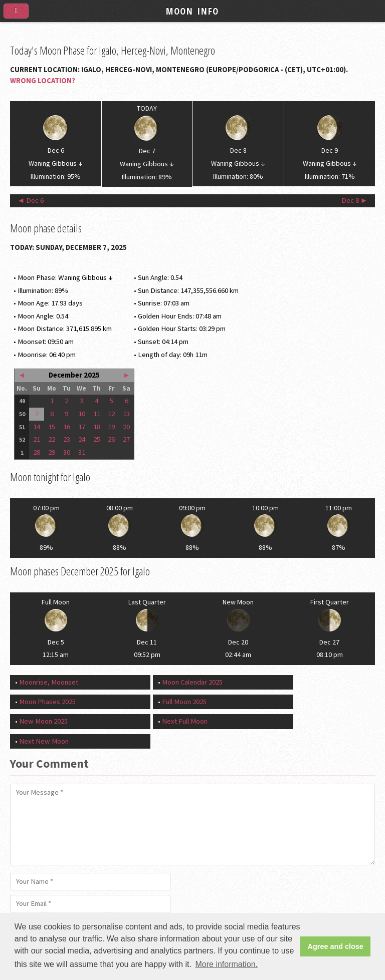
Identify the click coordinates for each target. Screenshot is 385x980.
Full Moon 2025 (184, 702)
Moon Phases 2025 (47, 702)
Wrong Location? (43, 81)
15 (52, 427)
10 (82, 414)
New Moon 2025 (43, 721)
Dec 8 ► (355, 200)
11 (97, 414)
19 (111, 427)
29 (52, 452)
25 (97, 439)
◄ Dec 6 (31, 200)
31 (82, 452)
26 (111, 439)
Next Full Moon (185, 721)
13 (126, 414)
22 (52, 439)
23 (67, 439)
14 (37, 427)
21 (37, 439)
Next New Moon (44, 741)
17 (82, 427)
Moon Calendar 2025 (192, 682)
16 (67, 427)
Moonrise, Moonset (49, 682)
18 (97, 427)
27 (126, 439)
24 (82, 439)
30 (67, 452)
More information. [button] (226, 964)
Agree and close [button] (336, 946)
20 (126, 427)
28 (37, 452)
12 (111, 414)
